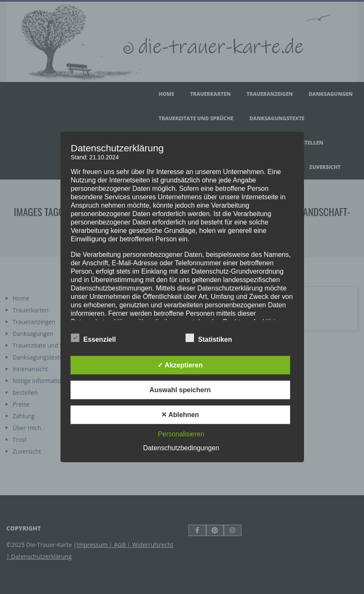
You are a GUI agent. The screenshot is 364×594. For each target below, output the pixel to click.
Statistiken (209, 338)
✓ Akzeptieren (180, 365)
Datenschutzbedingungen (181, 448)
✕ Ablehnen (180, 415)
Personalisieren (181, 434)
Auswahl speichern (180, 390)
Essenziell (93, 338)
